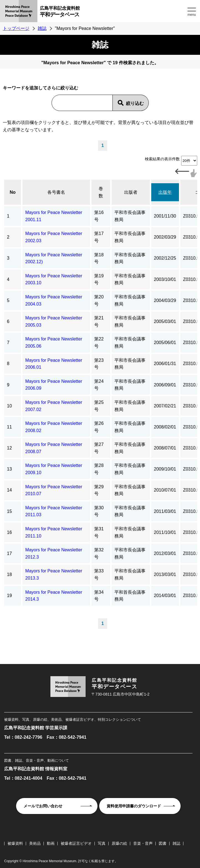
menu (192, 15)
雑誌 (42, 28)
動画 (51, 843)
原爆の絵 (119, 843)
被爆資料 (15, 843)
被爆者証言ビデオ (76, 843)
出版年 (165, 192)
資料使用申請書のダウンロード (134, 806)
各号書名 (56, 192)
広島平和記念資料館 (113, 12)
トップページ (16, 28)
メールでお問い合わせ (43, 806)
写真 (102, 843)
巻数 (101, 192)
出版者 (131, 192)
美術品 (35, 843)
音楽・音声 (143, 843)
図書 (163, 843)
